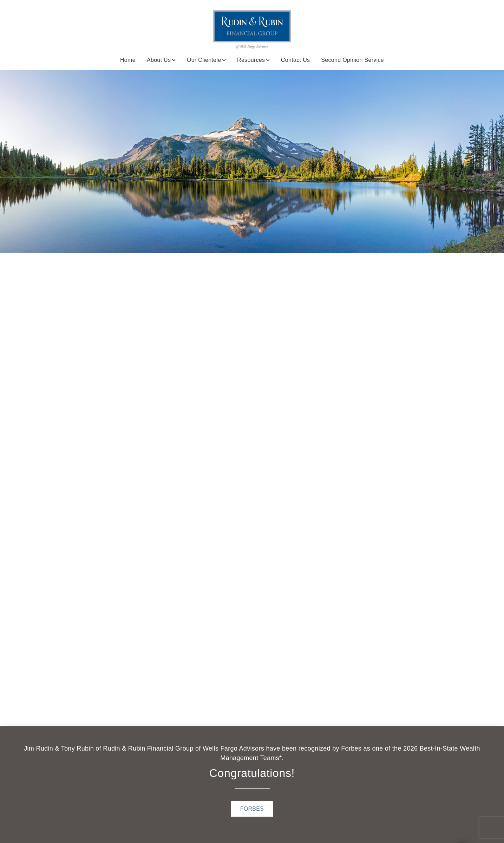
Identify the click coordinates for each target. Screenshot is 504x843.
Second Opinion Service (352, 60)
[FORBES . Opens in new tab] (252, 809)
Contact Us (295, 60)
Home (128, 60)
